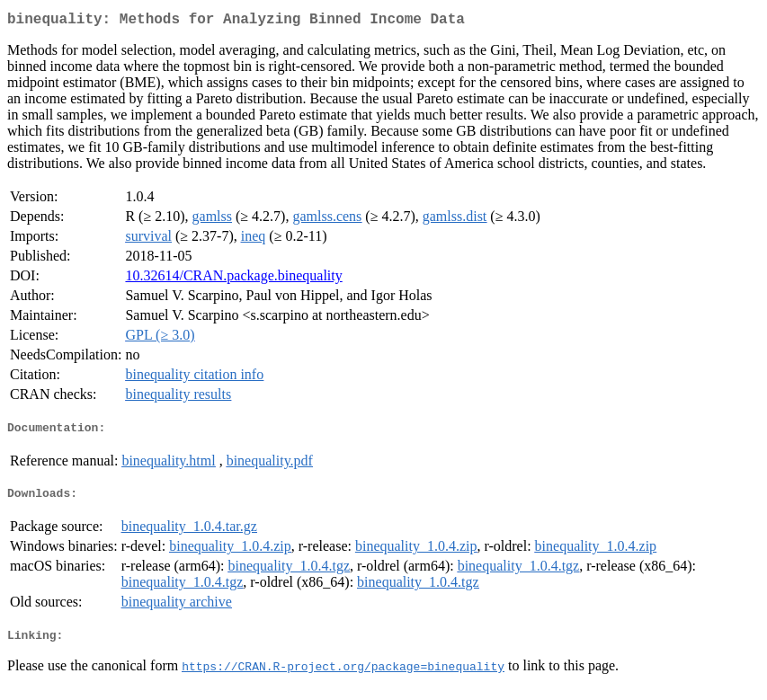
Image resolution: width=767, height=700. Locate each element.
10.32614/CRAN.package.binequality (233, 279)
